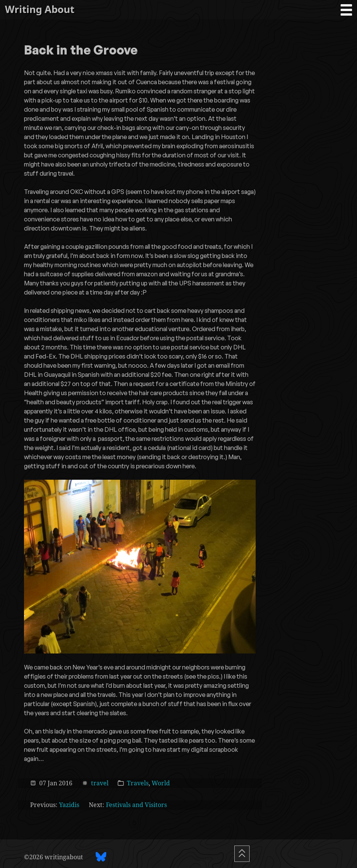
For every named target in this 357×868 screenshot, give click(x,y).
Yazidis (69, 805)
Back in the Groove (81, 51)
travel (100, 783)
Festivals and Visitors (136, 805)
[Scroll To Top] (242, 854)
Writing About (40, 9)
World (161, 783)
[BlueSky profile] (101, 857)
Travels (138, 783)
